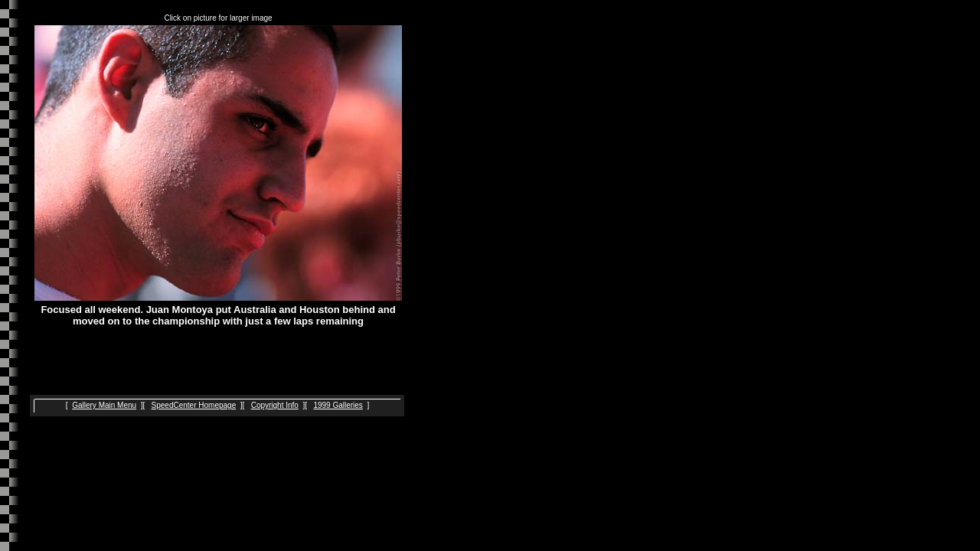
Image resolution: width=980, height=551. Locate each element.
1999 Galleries (338, 405)
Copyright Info (275, 405)
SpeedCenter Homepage (194, 405)
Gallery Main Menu (104, 405)
